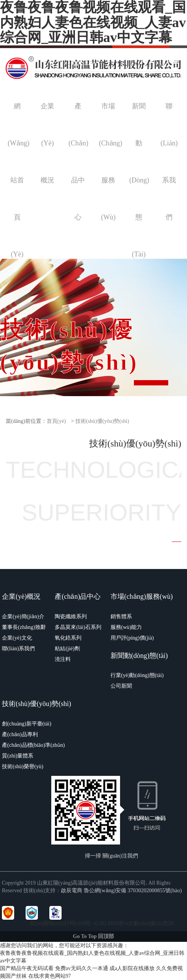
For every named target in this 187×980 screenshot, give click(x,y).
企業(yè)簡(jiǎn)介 (23, 617)
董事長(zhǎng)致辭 (24, 627)
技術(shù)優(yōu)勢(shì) (102, 421)
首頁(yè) (56, 421)
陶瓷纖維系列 (71, 617)
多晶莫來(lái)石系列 (78, 627)
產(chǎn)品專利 (20, 734)
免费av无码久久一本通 (82, 968)
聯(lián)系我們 (18, 649)
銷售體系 (121, 617)
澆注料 (63, 659)
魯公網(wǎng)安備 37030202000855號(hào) (133, 891)
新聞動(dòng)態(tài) (139, 656)
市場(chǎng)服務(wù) (142, 596)
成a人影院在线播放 (132, 968)
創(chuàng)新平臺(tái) (27, 724)
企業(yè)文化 (17, 638)
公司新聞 (121, 686)
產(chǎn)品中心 (78, 596)
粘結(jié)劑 (67, 649)
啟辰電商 (72, 891)
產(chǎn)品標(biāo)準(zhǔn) (33, 745)
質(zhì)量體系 (18, 756)
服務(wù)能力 (126, 627)
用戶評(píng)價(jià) (132, 638)
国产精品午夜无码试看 (27, 968)
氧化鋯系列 (68, 638)
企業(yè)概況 (21, 596)
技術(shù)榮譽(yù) (23, 766)
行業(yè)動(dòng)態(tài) (137, 675)
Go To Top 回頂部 (94, 936)
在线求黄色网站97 (50, 976)
